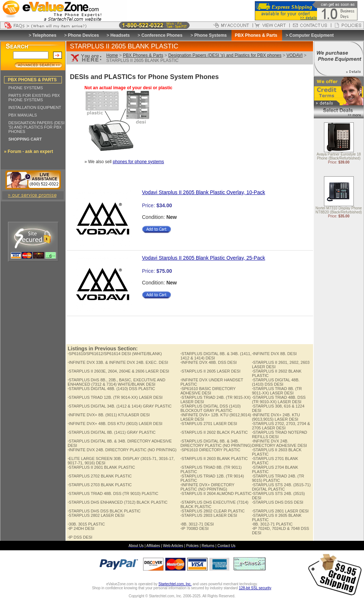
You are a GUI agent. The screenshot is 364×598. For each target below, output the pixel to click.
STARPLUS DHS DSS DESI (278, 502)
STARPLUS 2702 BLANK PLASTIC (100, 476)
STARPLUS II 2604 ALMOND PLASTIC (216, 493)
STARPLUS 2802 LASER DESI (96, 515)
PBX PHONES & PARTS (32, 80)
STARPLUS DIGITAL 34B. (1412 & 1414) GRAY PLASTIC (120, 406)
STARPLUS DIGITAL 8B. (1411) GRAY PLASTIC (112, 432)
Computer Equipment (312, 35)
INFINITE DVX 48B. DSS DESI (209, 362)
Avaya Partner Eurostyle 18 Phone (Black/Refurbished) (339, 157)
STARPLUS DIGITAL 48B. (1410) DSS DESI (276, 382)
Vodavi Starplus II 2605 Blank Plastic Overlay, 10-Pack (203, 192)
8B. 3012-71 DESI (197, 524)
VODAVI (294, 55)
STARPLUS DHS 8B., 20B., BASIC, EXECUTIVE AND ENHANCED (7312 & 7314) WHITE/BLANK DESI (116, 382)
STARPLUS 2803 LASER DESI (209, 515)
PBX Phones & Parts (143, 55)
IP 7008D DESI (195, 528)
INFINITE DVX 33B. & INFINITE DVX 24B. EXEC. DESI (118, 362)
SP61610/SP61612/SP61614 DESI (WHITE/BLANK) (115, 354)
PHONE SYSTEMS (26, 88)
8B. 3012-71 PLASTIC (272, 524)
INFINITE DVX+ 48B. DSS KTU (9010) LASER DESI (115, 424)
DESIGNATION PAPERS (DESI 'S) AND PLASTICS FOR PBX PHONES (36, 127)
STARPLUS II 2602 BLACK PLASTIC (214, 432)
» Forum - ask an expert (29, 152)
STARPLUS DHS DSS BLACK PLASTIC (104, 511)
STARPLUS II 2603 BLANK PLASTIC (214, 459)
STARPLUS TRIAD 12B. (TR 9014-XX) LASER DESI (115, 397)
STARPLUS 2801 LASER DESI (280, 511)
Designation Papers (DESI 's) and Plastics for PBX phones (225, 55)
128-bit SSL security (255, 588)
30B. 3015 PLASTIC (86, 524)
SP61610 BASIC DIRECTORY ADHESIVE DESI (208, 391)
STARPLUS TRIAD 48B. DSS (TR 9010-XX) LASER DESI (279, 400)
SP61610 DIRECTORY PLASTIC (210, 450)
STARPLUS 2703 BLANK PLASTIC (100, 485)
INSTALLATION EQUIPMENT (35, 107)
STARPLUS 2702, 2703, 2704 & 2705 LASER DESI (281, 426)
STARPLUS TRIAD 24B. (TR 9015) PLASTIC (278, 478)
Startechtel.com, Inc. (175, 584)
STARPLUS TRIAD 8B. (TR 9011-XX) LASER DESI (277, 391)
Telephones (44, 35)
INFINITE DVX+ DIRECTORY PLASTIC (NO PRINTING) (207, 487)
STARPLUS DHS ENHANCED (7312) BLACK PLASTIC (118, 502)
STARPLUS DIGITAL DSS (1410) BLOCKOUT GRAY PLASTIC (211, 408)
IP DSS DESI (80, 537)
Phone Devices (83, 35)
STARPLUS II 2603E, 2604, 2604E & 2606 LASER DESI (118, 371)
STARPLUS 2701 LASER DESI (209, 424)
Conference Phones (162, 35)
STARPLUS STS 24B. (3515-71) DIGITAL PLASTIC (281, 487)
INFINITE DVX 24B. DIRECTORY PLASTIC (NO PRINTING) (122, 450)
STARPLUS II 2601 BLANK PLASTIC (101, 467)
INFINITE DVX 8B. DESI (274, 354)
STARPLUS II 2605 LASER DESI (211, 371)
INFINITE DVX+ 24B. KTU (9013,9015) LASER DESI (276, 417)
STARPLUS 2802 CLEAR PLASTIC (213, 511)
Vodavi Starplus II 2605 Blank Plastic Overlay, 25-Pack (203, 258)
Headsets (120, 35)
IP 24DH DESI (81, 528)
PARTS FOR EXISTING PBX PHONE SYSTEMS (34, 98)
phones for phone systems (139, 162)
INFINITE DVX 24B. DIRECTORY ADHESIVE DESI (279, 443)
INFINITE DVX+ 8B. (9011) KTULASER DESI (109, 415)
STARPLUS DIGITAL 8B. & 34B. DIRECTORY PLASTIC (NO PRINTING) (216, 443)
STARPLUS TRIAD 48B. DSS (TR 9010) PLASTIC (113, 493)
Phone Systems (211, 35)
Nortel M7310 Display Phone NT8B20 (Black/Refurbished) (339, 211)
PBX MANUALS (23, 115)
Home (112, 55)
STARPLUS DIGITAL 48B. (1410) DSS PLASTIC (111, 389)
